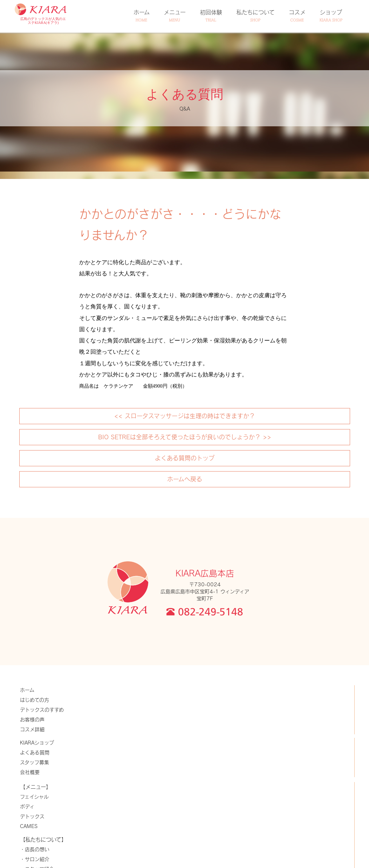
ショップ (331, 16)
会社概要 (30, 772)
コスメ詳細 (32, 729)
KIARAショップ (37, 743)
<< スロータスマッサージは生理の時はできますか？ (185, 416)
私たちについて (255, 16)
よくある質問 (35, 752)
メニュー (175, 16)
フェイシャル (34, 797)
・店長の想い (35, 849)
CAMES (29, 826)
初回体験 (211, 16)
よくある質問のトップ (185, 458)
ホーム (142, 16)
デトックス (32, 816)
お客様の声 (32, 719)
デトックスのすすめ (42, 710)
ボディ (27, 806)
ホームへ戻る (185, 479)
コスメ (297, 16)
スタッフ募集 (35, 762)
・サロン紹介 (35, 859)
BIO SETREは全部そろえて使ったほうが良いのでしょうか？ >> (185, 437)
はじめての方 (35, 700)
